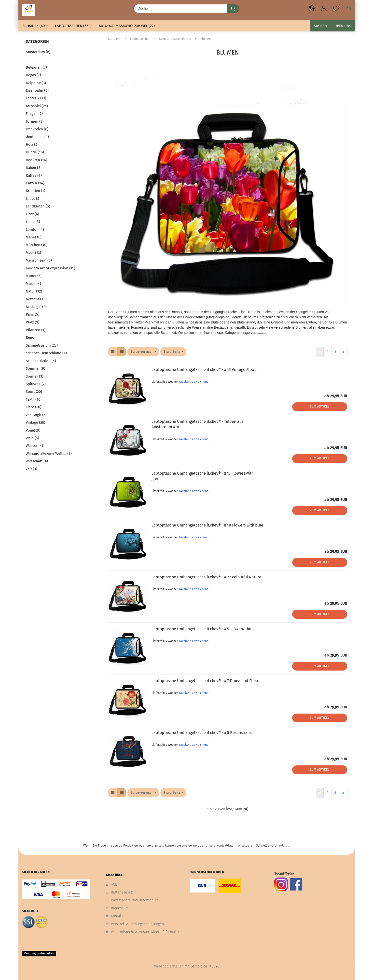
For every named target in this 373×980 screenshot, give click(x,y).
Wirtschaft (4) (37, 461)
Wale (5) (32, 438)
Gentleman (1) (37, 137)
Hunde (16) (35, 152)
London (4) (35, 230)
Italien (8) (34, 168)
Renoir (31, 337)
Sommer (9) (35, 368)
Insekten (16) (36, 160)
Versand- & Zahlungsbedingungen (137, 924)
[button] (312, 9)
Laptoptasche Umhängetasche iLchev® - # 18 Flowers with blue (207, 525)
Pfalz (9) (33, 322)
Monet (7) (34, 276)
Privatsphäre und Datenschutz (135, 900)
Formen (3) (35, 121)
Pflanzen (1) (36, 330)
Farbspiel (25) (37, 106)
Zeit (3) (31, 469)
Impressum (120, 908)
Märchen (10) (37, 245)
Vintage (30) (35, 423)
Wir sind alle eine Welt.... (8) (49, 453)
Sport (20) (34, 392)
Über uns (343, 26)
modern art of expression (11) (50, 268)
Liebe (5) (33, 222)
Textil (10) (34, 399)
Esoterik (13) (36, 98)
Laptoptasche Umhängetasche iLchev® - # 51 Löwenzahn (201, 629)
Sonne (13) (35, 376)
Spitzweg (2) (36, 384)
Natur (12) (34, 291)
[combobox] (143, 352)
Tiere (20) (34, 407)
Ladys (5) (33, 199)
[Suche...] (233, 9)
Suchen (320, 26)
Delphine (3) (36, 83)
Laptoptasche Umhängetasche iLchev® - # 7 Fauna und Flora (205, 681)
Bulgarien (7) (36, 67)
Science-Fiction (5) (41, 361)
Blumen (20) (36, 59)
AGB (114, 885)
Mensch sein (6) (39, 260)
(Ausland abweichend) (194, 382)
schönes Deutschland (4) (46, 353)
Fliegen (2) (34, 114)
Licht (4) (32, 214)
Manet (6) (34, 237)
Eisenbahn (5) (37, 90)
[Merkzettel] (336, 9)
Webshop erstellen (169, 966)
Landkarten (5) (38, 206)
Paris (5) (33, 314)
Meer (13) (33, 253)
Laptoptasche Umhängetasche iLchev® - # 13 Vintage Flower (205, 370)
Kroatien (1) (35, 191)
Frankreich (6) (37, 129)
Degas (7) (33, 75)
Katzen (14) (35, 183)
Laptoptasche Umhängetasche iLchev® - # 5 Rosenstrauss (202, 733)
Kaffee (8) (34, 176)
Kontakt (117, 916)
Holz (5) (32, 145)
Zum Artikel (320, 407)
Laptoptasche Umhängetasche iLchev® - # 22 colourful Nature (206, 577)
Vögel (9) (33, 430)
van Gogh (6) (36, 415)
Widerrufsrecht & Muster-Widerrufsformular (145, 932)
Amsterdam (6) (38, 52)
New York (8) (36, 299)
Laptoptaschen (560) (73, 26)
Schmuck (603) (35, 26)
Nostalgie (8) (36, 307)
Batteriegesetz (122, 892)
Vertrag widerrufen (39, 953)
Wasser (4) (34, 446)
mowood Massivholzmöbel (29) (127, 26)
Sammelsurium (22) (42, 345)
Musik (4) (33, 284)
